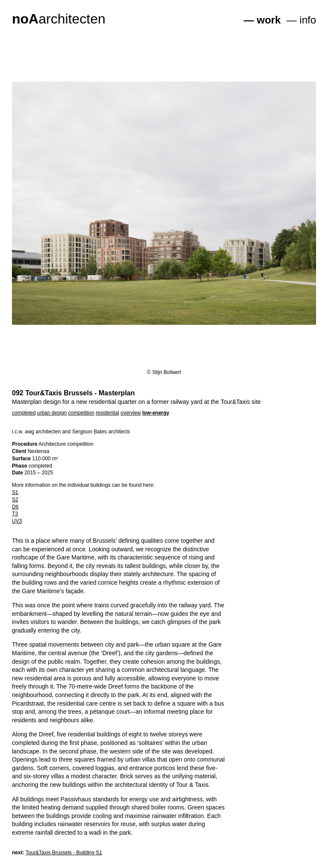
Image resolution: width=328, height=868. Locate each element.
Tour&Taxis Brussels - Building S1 (64, 853)
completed (24, 413)
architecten (59, 19)
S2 (15, 500)
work (269, 20)
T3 (15, 514)
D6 (15, 507)
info (308, 20)
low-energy (156, 413)
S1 (15, 492)
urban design (52, 413)
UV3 (17, 521)
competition (81, 413)
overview (130, 413)
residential (107, 413)
